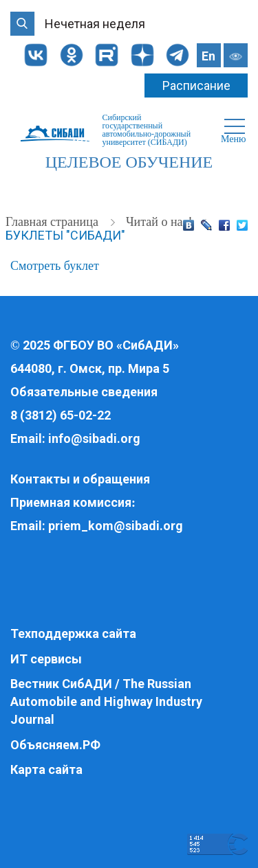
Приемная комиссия (71, 502)
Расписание (196, 85)
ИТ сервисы (46, 659)
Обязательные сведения (84, 392)
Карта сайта (46, 769)
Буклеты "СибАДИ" (65, 235)
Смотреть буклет (55, 266)
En (208, 56)
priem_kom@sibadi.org (116, 526)
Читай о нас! (161, 222)
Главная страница (53, 222)
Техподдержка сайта (73, 633)
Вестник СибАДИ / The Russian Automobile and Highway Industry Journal (106, 701)
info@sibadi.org (94, 438)
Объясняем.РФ (55, 745)
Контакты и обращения (80, 479)
